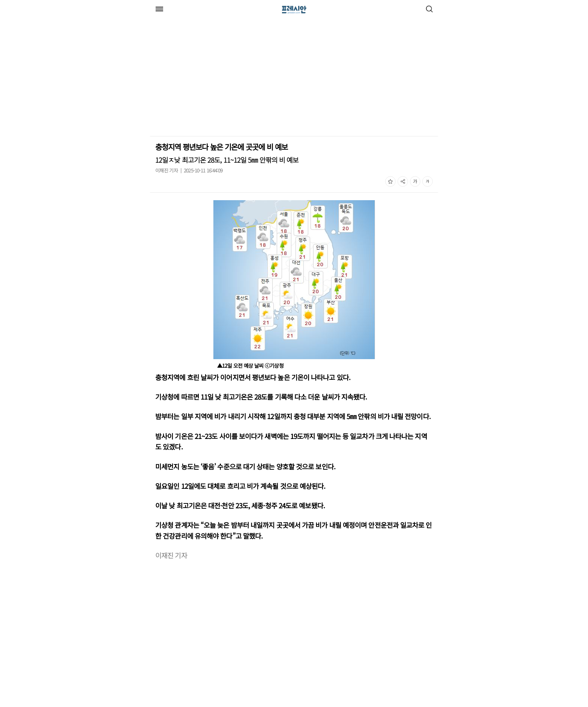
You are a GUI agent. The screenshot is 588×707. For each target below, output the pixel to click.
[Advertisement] (213, 78)
